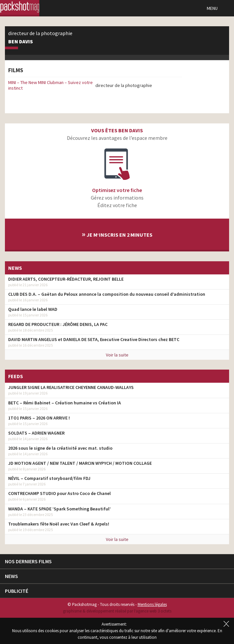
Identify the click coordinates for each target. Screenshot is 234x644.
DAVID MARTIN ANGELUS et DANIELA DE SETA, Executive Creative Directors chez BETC (94, 339)
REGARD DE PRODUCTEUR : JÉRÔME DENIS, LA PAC (58, 324)
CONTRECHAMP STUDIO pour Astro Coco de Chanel (59, 493)
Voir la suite (117, 355)
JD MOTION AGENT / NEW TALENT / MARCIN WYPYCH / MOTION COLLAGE (80, 463)
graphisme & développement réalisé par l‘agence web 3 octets (117, 611)
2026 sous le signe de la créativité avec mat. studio (60, 448)
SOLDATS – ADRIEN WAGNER (36, 433)
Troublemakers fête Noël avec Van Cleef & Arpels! (59, 524)
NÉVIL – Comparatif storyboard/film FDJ (49, 478)
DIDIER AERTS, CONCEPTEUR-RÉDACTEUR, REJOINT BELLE (66, 279)
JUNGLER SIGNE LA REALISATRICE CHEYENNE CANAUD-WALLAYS (71, 387)
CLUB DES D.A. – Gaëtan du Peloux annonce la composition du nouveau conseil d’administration (107, 294)
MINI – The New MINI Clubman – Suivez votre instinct (50, 85)
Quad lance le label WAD (33, 309)
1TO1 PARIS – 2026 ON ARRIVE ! (39, 418)
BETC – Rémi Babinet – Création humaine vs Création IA (65, 403)
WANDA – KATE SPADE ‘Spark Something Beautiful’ (59, 509)
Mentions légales (152, 604)
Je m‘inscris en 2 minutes (117, 234)
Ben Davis (20, 42)
